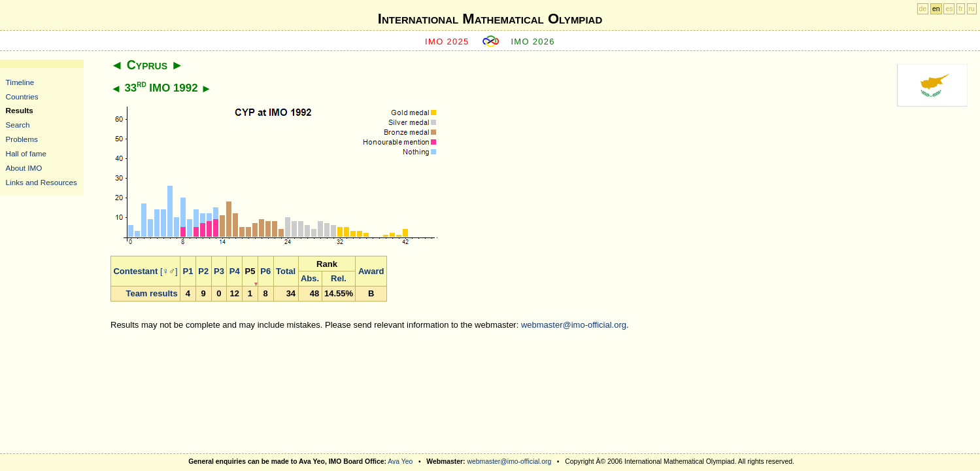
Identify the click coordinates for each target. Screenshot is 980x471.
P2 (203, 271)
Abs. (310, 278)
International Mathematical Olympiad (490, 19)
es (949, 9)
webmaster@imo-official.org (574, 325)
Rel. (339, 278)
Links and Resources (42, 182)
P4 (235, 271)
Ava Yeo (400, 462)
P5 (250, 271)
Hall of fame (26, 153)
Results (20, 110)
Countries (22, 96)
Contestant (135, 271)
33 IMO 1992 (161, 88)
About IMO (24, 168)
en (936, 9)
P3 (219, 271)
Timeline (20, 82)
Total (286, 271)
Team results (151, 293)
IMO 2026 (533, 42)
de (923, 9)
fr (960, 9)
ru (972, 9)
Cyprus (147, 65)
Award (371, 271)
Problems (22, 139)
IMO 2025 (447, 42)
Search (18, 125)
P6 (265, 271)
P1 (188, 271)
